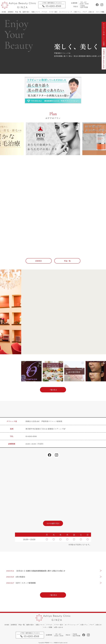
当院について (40, 625)
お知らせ (99, 625)
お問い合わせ (58, 627)
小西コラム (84, 625)
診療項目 (14, 625)
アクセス (49, 625)
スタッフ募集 (48, 627)
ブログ (92, 625)
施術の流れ (30, 625)
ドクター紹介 (59, 625)
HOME (7, 625)
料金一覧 (22, 625)
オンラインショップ (72, 625)
